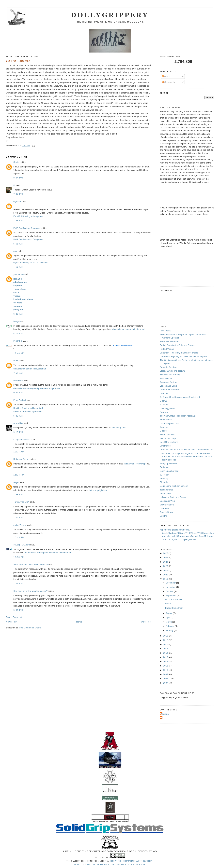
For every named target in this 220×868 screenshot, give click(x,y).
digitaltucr (18, 201)
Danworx (164, 412)
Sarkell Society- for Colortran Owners (178, 345)
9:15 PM (18, 432)
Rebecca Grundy (21, 459)
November (171, 587)
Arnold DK (18, 423)
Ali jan (16, 482)
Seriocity (164, 478)
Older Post (146, 622)
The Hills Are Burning (170, 375)
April (168, 617)
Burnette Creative (168, 367)
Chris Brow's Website (170, 390)
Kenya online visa (22, 440)
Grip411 (164, 401)
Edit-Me (164, 516)
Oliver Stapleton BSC (170, 423)
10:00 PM (19, 557)
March (169, 622)
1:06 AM (18, 584)
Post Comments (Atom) (30, 628)
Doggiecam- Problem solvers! (174, 486)
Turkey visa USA (21, 502)
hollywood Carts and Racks (173, 497)
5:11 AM (18, 334)
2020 (166, 575)
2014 (166, 653)
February (170, 626)
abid (15, 251)
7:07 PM (18, 194)
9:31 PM (18, 610)
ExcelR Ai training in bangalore (28, 216)
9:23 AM (18, 393)
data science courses (123, 346)
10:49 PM (19, 537)
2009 (166, 674)
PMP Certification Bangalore (27, 228)
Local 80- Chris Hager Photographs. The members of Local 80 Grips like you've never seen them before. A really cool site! (186, 457)
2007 (166, 683)
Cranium (164, 427)
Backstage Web (167, 501)
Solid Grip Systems (169, 442)
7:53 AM (18, 373)
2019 (166, 579)
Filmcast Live (166, 378)
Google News (166, 512)
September (171, 596)
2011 (166, 666)
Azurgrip (165, 714)
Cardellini (164, 508)
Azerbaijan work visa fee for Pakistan (31, 564)
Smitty (16, 162)
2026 (166, 553)
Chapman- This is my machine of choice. (179, 353)
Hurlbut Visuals (167, 349)
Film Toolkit (165, 331)
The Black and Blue (169, 341)
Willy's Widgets (167, 505)
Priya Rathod (20, 400)
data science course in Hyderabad (30, 369)
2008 (166, 679)
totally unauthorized (169, 471)
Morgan (17, 321)
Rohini (16, 361)
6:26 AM (18, 314)
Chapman (164, 393)
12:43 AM (19, 353)
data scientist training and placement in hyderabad (37, 388)
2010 (166, 670)
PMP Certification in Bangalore (28, 239)
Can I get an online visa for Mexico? (30, 591)
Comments (168, 82)
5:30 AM (18, 416)
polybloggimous (167, 408)
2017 (166, 640)
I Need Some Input (174, 608)
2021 (166, 570)
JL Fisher (164, 405)
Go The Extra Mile (174, 599)
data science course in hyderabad (128, 329)
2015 (166, 649)
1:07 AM (18, 518)
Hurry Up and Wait (169, 463)
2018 (166, 636)
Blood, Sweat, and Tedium (172, 371)
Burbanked (165, 467)
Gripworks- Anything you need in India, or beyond (183, 356)
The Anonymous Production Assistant (178, 416)
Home (79, 622)
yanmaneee (19, 274)
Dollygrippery (110, 15)
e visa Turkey (20, 525)
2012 (166, 661)
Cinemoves (165, 446)
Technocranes (166, 490)
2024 (166, 562)
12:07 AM (19, 452)
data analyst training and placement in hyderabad (48, 553)
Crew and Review (168, 382)
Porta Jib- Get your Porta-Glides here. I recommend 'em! (187, 450)
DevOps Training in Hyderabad (28, 408)
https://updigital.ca (98, 490)
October (170, 591)
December (171, 583)
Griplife (163, 431)
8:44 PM (18, 178)
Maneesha (18, 380)
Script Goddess (167, 435)
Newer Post (11, 622)
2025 (166, 558)
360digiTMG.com (22, 545)
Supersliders (166, 420)
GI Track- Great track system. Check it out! (180, 397)
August (169, 613)
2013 (166, 657)
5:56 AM (18, 244)
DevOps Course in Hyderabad (28, 411)
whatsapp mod (119, 428)
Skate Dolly (165, 493)
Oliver (168, 604)
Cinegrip (164, 482)
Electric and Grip (168, 438)
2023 (166, 566)
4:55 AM (18, 267)
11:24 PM (19, 475)
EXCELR (18, 341)
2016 (166, 644)
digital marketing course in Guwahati (31, 263)
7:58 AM (18, 221)
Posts (166, 76)
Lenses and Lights (169, 386)
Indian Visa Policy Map (135, 464)
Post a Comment (14, 617)
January (170, 630)
